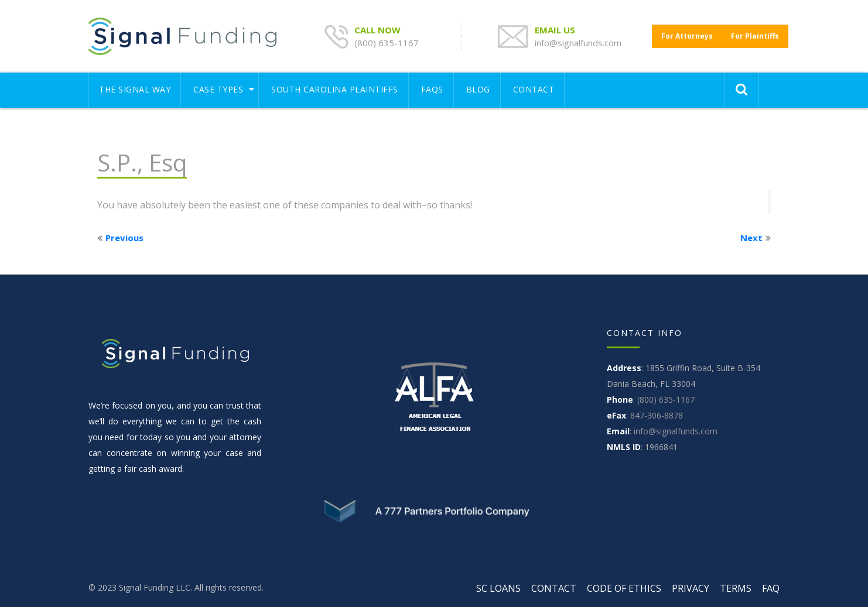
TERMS (736, 588)
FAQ (771, 588)
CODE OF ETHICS (624, 588)
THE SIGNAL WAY (135, 89)
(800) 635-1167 (387, 43)
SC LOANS (498, 588)
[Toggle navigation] (644, 84)
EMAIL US (556, 30)
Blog (478, 89)
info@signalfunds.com (578, 43)
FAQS (432, 89)
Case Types (218, 89)
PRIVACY (691, 588)
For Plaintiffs (755, 36)
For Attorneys (687, 36)
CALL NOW (379, 30)
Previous (124, 238)
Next (751, 238)
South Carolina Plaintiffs (335, 89)
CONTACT (534, 89)
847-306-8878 (657, 415)
